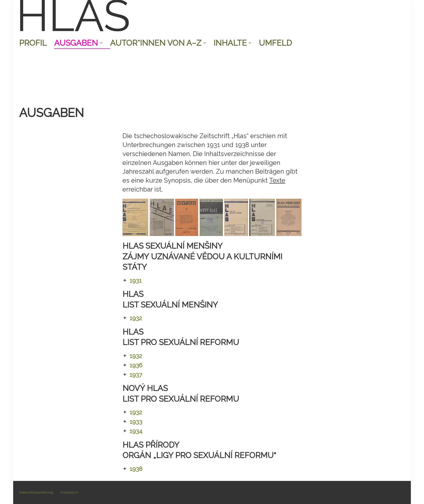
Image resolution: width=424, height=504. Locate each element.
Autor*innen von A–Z (158, 43)
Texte (277, 180)
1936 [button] (132, 365)
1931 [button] (132, 281)
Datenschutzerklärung (36, 492)
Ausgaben (78, 43)
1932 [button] (132, 318)
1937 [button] (132, 375)
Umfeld (275, 43)
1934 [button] (132, 431)
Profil (33, 43)
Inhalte (233, 43)
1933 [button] (132, 422)
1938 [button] (132, 469)
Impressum (69, 492)
